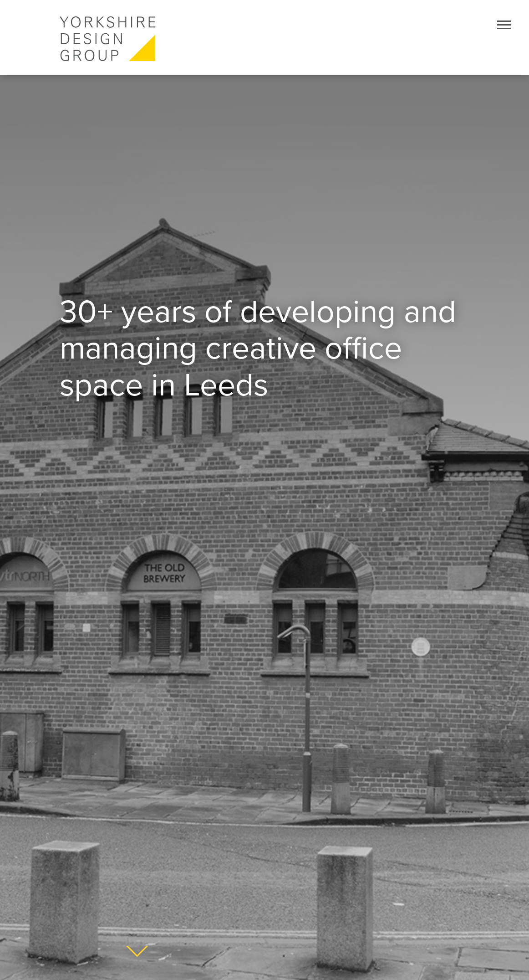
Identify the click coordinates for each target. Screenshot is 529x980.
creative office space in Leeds (231, 367)
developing (318, 312)
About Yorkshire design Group (137, 952)
